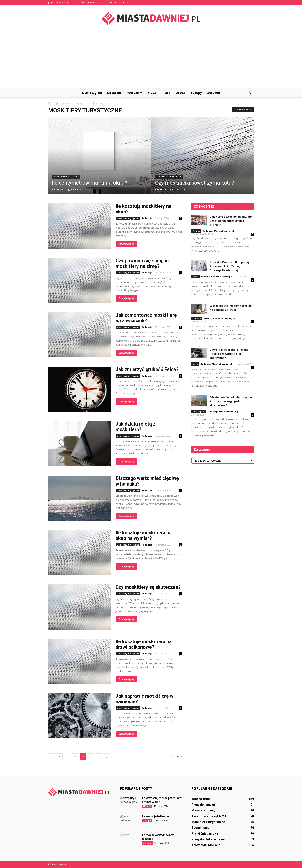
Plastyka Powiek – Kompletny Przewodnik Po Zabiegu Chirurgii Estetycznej (230, 266)
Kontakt (125, 3)
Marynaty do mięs (204, 810)
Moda (152, 93)
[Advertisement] (151, 59)
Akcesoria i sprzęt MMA (209, 816)
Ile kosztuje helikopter (156, 816)
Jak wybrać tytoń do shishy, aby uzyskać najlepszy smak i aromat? (231, 221)
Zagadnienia (200, 828)
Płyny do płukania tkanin (209, 839)
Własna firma (201, 799)
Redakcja (57, 189)
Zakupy (196, 93)
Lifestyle (114, 93)
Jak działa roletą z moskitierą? (135, 427)
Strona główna (88, 3)
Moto (195, 364)
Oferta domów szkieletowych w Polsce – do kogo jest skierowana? (231, 401)
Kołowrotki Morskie (206, 845)
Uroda (180, 93)
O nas (102, 3)
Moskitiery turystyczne (66, 177)
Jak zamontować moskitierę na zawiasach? (146, 318)
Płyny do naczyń (203, 805)
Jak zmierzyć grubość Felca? (147, 369)
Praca (166, 93)
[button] (249, 93)
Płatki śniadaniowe (205, 833)
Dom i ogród (92, 93)
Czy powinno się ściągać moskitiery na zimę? (142, 263)
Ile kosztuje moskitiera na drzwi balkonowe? (144, 644)
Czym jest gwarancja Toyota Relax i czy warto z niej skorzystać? (229, 354)
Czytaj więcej (126, 244)
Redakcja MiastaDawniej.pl (218, 231)
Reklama (112, 3)
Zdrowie (214, 93)
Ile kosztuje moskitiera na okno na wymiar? (144, 536)
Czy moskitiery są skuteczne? (148, 587)
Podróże (134, 93)
